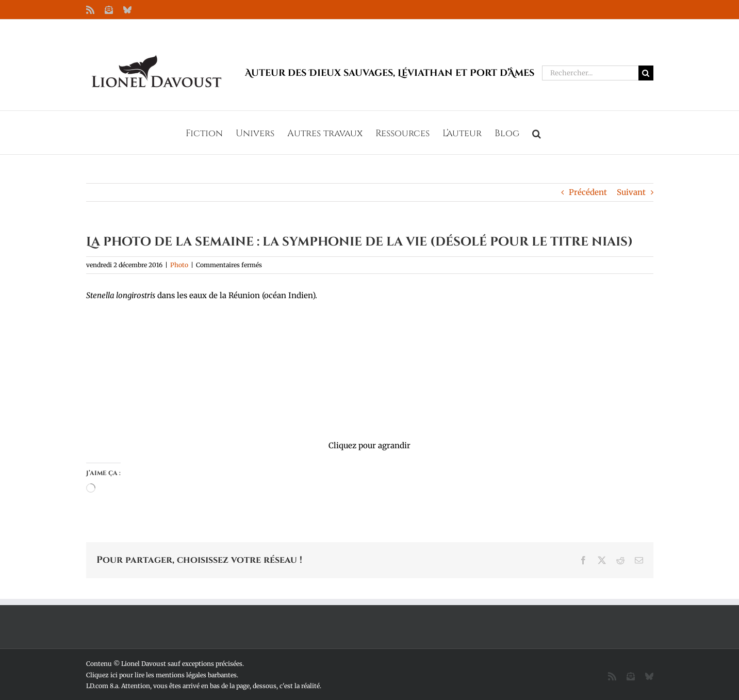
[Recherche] (646, 73)
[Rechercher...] (590, 73)
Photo (179, 265)
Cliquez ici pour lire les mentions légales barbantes (161, 675)
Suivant (631, 192)
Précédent (588, 192)
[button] (537, 133)
